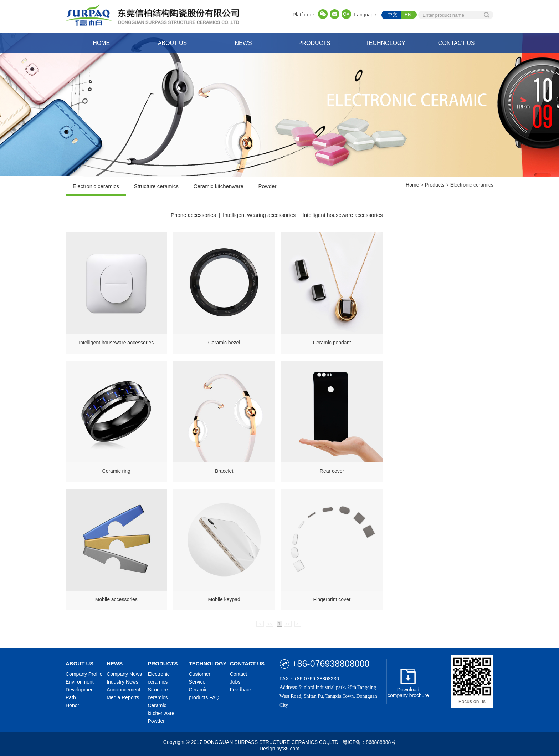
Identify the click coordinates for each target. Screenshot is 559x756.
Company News (124, 671)
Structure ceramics (156, 189)
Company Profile (84, 671)
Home (412, 185)
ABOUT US (173, 43)
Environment (80, 679)
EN (408, 15)
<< (270, 621)
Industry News (122, 679)
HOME (101, 43)
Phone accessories (193, 215)
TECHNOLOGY (385, 43)
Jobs (235, 679)
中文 (393, 15)
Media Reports (123, 695)
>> (288, 621)
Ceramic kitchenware (219, 189)
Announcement (123, 687)
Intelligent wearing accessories (259, 215)
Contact (239, 671)
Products (434, 185)
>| (298, 621)
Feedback (241, 687)
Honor (72, 703)
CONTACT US (457, 43)
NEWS (243, 43)
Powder (268, 189)
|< (260, 621)
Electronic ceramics (96, 189)
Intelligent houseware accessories (343, 215)
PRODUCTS (314, 43)
